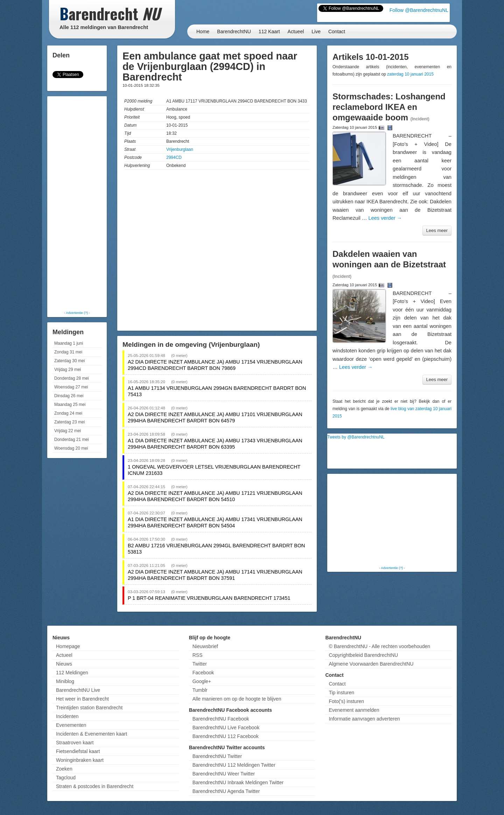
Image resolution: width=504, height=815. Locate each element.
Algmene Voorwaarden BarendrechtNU (371, 664)
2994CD (174, 157)
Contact (337, 31)
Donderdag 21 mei (72, 440)
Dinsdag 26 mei (69, 396)
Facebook (203, 673)
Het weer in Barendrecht (82, 699)
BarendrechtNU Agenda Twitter (226, 791)
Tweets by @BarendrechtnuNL (356, 437)
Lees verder (385, 218)
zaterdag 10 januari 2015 (410, 74)
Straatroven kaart (75, 743)
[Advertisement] (77, 203)
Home (203, 31)
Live (316, 31)
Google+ (202, 681)
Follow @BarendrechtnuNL (419, 10)
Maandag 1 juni (69, 343)
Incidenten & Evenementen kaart (92, 734)
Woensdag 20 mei (71, 448)
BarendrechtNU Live (78, 690)
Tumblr (200, 690)
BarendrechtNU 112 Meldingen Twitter (234, 765)
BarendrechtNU (234, 31)
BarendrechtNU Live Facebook (226, 728)
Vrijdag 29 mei (68, 370)
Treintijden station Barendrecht (89, 708)
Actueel (296, 31)
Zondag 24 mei (68, 413)
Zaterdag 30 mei (69, 361)
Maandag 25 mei (70, 405)
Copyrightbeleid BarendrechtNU (363, 655)
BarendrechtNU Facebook (221, 719)
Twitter (200, 664)
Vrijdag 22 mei (68, 431)
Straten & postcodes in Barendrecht (95, 786)
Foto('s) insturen (346, 701)
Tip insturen (341, 693)
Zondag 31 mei (68, 352)
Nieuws (64, 664)
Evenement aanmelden (354, 710)
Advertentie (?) (77, 313)
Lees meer (437, 230)
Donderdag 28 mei (72, 378)
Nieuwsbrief (205, 646)
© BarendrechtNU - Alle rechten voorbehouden (379, 646)
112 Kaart (269, 31)
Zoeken (64, 769)
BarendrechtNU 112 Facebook (226, 736)
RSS (198, 655)
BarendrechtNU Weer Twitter (224, 774)
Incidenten (67, 716)
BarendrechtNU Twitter (217, 756)
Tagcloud (66, 778)
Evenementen (71, 725)
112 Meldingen (72, 673)
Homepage (68, 646)
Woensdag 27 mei (71, 387)
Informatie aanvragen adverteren (364, 719)
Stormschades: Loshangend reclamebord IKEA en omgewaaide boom (389, 107)
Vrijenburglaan (180, 149)
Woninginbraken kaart (80, 760)
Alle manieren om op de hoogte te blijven (237, 699)
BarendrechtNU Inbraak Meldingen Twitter (238, 782)
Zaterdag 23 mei (69, 422)
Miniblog (65, 681)
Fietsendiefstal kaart (78, 751)
